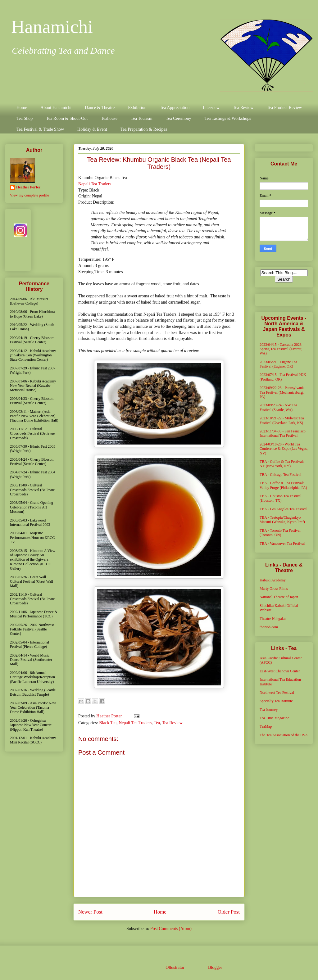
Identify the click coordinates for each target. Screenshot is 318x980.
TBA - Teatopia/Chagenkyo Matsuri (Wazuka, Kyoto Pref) (282, 520)
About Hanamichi (56, 108)
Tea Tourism (142, 118)
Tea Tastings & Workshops (228, 118)
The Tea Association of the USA (284, 735)
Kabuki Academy (273, 580)
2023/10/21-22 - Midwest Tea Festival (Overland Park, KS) (282, 420)
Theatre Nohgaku (273, 619)
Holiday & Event (92, 129)
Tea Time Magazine (274, 718)
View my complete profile (30, 195)
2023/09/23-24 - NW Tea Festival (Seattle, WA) (278, 407)
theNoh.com (269, 627)
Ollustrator (175, 967)
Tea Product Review (284, 108)
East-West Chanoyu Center (280, 671)
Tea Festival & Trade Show (40, 129)
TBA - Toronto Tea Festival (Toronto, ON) (280, 533)
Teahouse (109, 118)
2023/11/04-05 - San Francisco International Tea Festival (283, 433)
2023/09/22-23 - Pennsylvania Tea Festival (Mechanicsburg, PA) (282, 392)
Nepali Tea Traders (95, 184)
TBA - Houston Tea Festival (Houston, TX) (281, 498)
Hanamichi (52, 27)
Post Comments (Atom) (171, 929)
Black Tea (108, 723)
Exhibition (137, 108)
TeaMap (266, 726)
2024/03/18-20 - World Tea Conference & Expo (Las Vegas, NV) (284, 449)
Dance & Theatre (100, 108)
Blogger (215, 967)
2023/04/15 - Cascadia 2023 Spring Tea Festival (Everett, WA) (281, 349)
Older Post (229, 912)
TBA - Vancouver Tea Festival (282, 544)
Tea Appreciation (175, 108)
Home (22, 108)
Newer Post (90, 912)
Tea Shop (25, 118)
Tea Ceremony (179, 118)
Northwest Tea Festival (277, 693)
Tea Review (243, 108)
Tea (157, 723)
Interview (211, 108)
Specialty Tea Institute (276, 701)
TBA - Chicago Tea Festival (280, 475)
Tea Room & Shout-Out (67, 118)
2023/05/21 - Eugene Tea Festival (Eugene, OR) (278, 364)
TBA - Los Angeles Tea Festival (284, 509)
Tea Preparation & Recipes (144, 129)
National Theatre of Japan (279, 597)
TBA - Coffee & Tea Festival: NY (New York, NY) (282, 464)
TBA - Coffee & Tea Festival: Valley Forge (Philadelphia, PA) (283, 485)
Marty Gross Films (274, 589)
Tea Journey (269, 710)
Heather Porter (110, 716)
